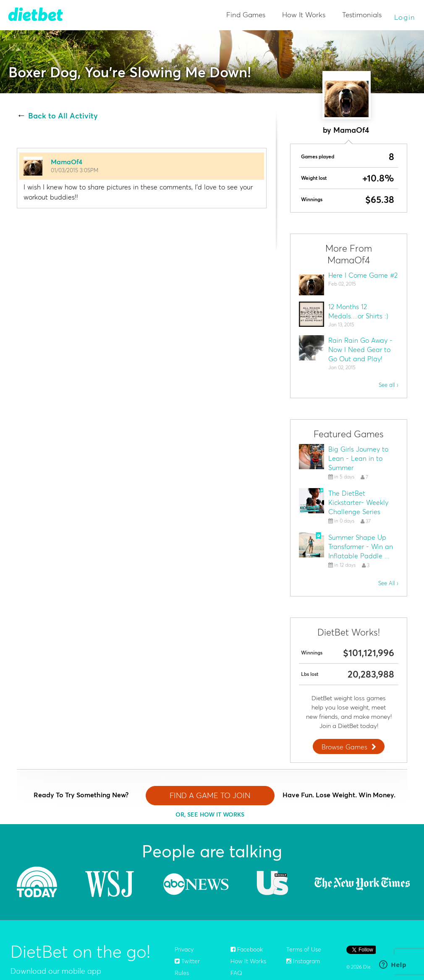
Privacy (184, 949)
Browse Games (350, 747)
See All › (388, 583)
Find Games (246, 14)
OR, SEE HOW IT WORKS (210, 814)
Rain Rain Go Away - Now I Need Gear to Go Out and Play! (360, 349)
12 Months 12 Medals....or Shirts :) (358, 311)
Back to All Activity (63, 116)
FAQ (236, 973)
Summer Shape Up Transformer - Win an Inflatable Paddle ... (361, 546)
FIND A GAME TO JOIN (210, 795)
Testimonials (362, 14)
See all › (389, 385)
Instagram (303, 961)
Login (405, 17)
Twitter (187, 961)
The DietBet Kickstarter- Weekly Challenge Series (358, 502)
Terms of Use (304, 949)
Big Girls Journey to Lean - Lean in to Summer (358, 458)
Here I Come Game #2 (363, 275)
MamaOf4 (67, 162)
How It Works (304, 14)
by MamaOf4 (346, 130)
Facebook (247, 949)
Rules (182, 973)
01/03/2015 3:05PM (75, 170)
